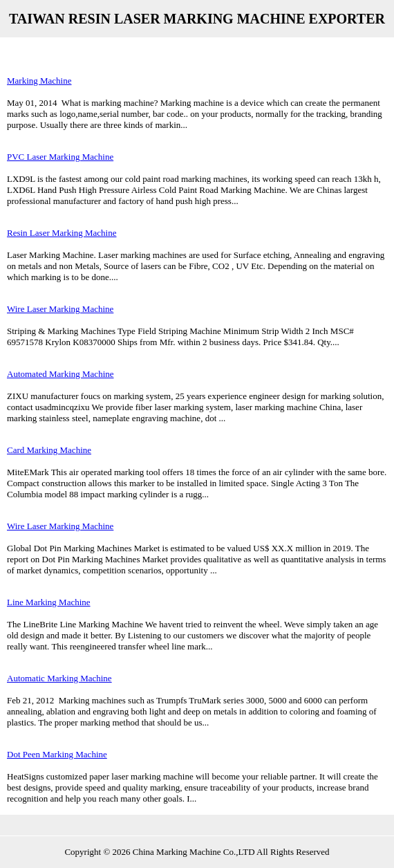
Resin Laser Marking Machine (62, 233)
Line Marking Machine (49, 602)
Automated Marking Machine (60, 374)
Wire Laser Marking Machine (60, 309)
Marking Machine (39, 81)
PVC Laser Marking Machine (60, 157)
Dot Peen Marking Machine (57, 754)
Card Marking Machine (49, 450)
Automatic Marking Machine (59, 678)
